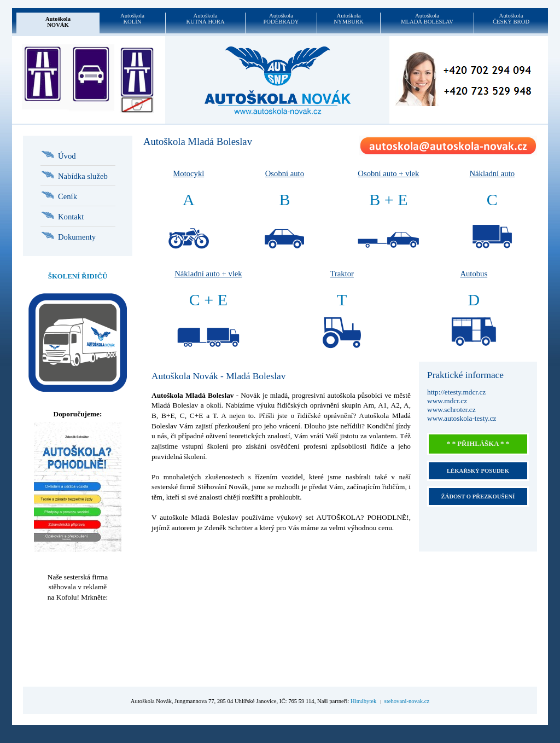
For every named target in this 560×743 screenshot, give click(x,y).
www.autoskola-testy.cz (462, 418)
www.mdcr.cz (447, 401)
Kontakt (71, 217)
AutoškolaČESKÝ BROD (511, 19)
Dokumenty (77, 237)
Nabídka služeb (83, 176)
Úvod (67, 156)
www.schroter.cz (451, 410)
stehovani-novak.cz (407, 701)
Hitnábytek (363, 701)
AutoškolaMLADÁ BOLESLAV (427, 19)
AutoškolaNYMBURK (348, 19)
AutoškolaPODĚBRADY (281, 19)
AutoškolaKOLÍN (132, 19)
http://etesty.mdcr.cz (456, 392)
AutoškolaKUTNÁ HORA (205, 19)
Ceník (68, 196)
